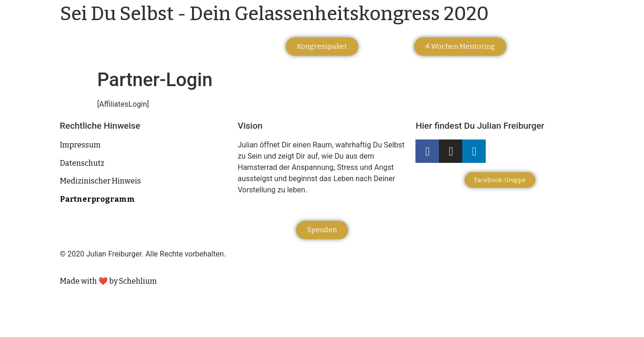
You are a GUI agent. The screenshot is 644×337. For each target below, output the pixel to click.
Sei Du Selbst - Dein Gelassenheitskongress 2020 (274, 14)
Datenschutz (82, 163)
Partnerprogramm (97, 199)
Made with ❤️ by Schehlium (108, 281)
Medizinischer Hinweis (100, 181)
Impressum (80, 145)
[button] (322, 47)
